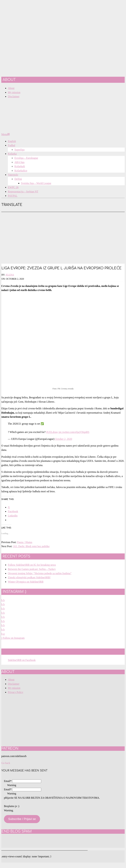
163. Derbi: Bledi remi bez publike (31, 546)
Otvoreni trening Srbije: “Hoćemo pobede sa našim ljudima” (40, 573)
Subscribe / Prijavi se (22, 819)
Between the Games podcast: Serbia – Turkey (32, 569)
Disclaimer (14, 684)
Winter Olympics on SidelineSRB (26, 582)
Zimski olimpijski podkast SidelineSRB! (29, 577)
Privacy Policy (16, 692)
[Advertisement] (63, 237)
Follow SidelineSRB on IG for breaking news (32, 565)
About (11, 680)
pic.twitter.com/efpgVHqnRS (74, 432)
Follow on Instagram (13, 638)
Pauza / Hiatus (25, 542)
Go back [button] (6, 763)
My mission (14, 688)
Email (8, 781)
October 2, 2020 (64, 439)
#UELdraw (52, 432)
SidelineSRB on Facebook (28, 651)
